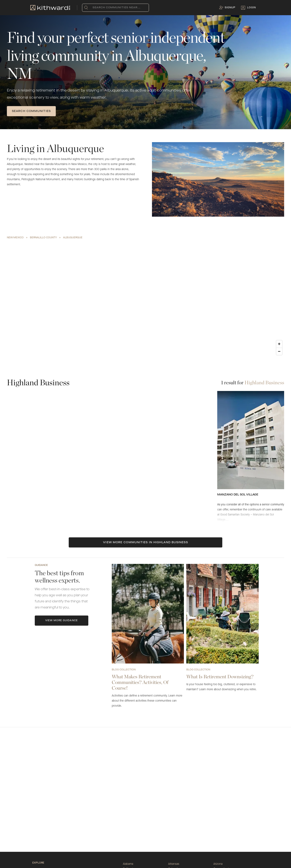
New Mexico (15, 238)
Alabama (128, 864)
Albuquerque (73, 238)
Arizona (218, 864)
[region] (145, 299)
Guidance (41, 565)
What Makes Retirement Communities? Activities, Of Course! (140, 682)
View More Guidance (62, 621)
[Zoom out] (279, 351)
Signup (230, 8)
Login (251, 8)
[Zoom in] (279, 344)
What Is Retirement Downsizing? (220, 677)
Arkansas (174, 864)
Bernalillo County (43, 238)
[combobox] (93, 8)
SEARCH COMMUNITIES (31, 111)
